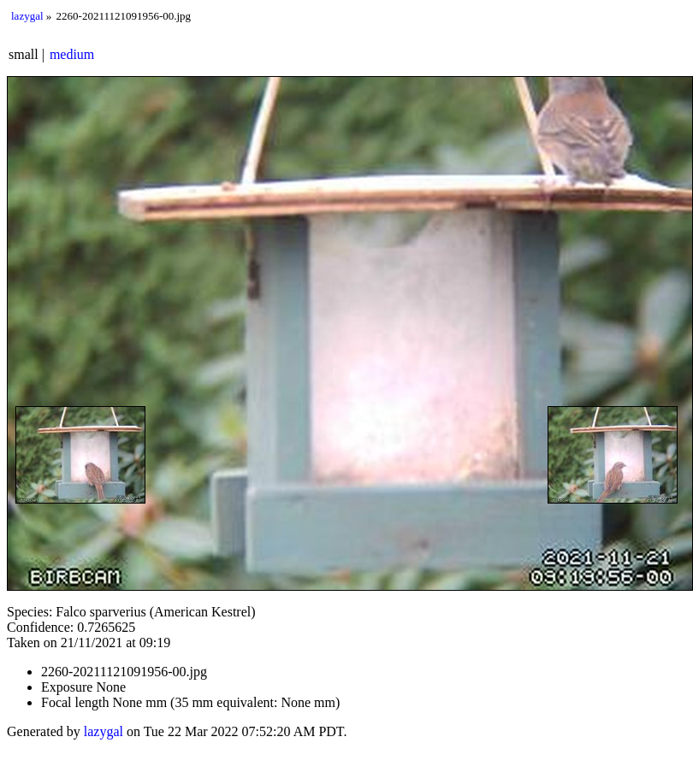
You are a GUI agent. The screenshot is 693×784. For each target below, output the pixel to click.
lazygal (27, 16)
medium (72, 54)
